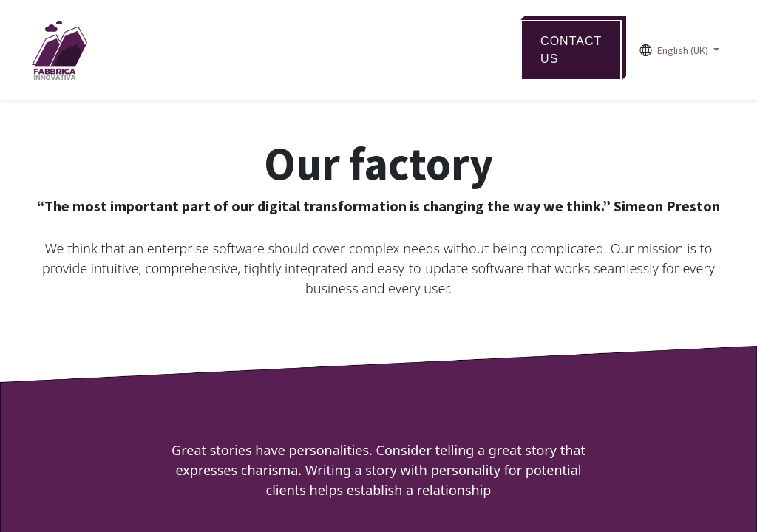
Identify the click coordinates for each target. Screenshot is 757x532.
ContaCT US (571, 50)
